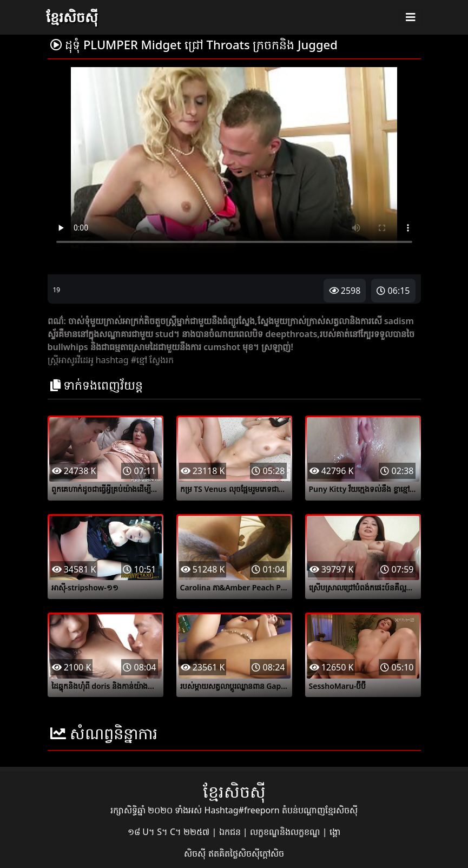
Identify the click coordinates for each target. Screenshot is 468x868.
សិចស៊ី (196, 853)
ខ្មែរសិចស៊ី (72, 17)
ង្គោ (335, 832)
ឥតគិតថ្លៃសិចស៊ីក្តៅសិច (246, 853)
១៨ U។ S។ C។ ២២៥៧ (170, 832)
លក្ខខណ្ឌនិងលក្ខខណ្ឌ (286, 832)
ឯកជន (231, 832)
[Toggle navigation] (411, 17)
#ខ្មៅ (139, 360)
